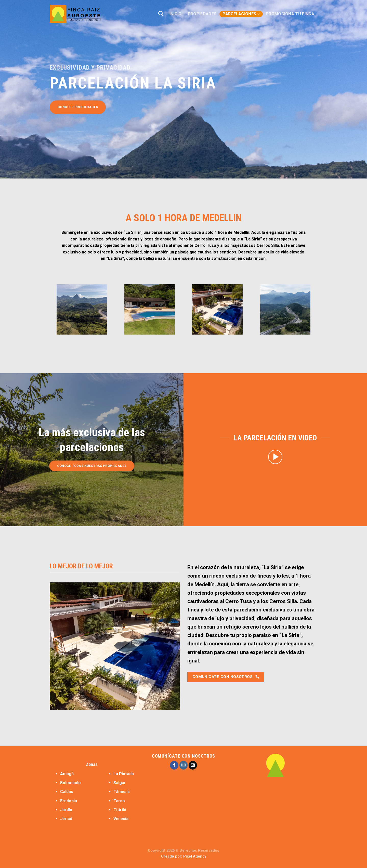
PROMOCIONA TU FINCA (290, 14)
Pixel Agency (195, 856)
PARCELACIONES (241, 14)
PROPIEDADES (202, 14)
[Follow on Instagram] (184, 765)
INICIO (176, 14)
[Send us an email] (193, 765)
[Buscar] (161, 13)
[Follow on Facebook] (174, 765)
